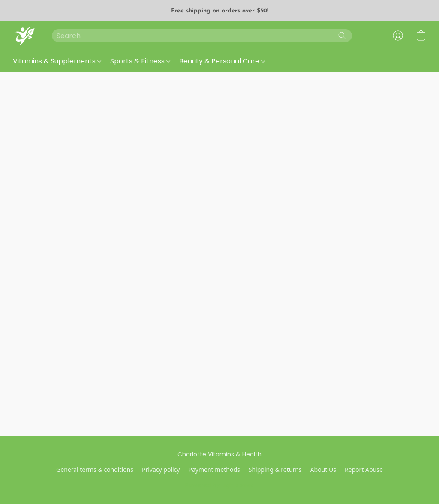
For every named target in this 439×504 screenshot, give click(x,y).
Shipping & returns (275, 469)
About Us (323, 469)
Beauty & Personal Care (222, 61)
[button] (24, 36)
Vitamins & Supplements (57, 61)
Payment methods (214, 469)
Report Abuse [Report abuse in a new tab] (364, 469)
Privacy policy (161, 469)
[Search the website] (342, 36)
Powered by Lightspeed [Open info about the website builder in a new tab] (220, 485)
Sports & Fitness (140, 61)
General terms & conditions (95, 469)
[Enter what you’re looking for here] (202, 36)
